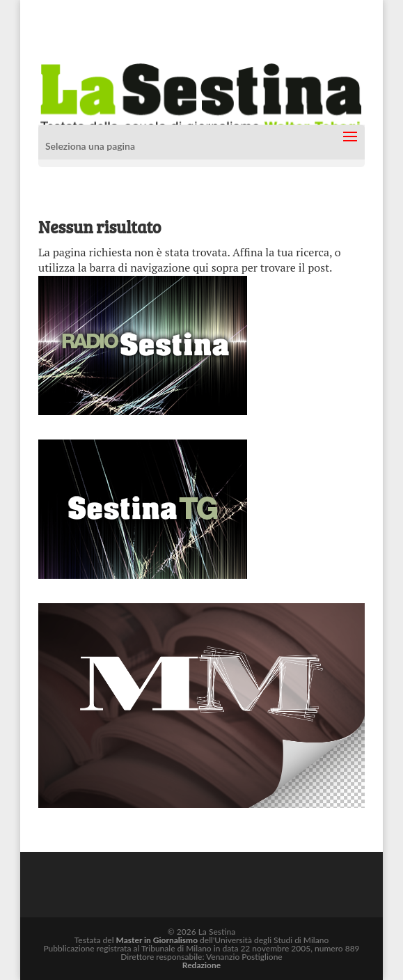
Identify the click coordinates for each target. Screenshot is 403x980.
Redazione (201, 965)
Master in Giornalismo (157, 940)
